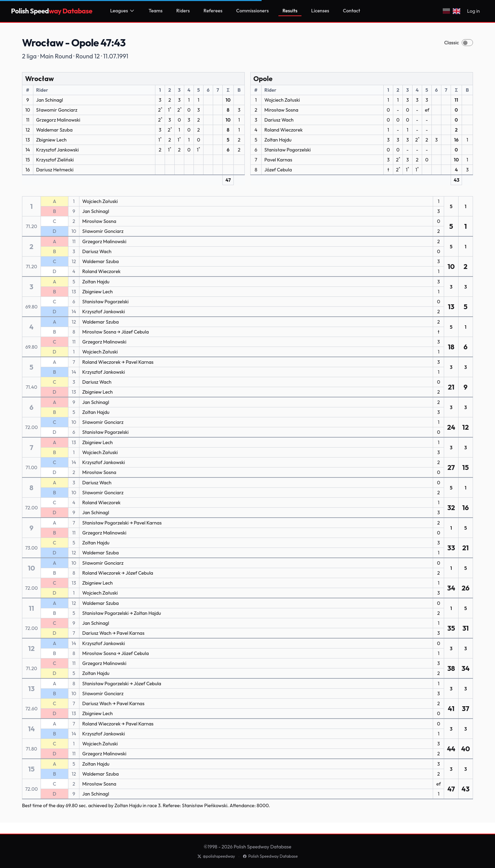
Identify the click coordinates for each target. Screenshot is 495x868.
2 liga (29, 56)
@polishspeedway (216, 856)
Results (290, 11)
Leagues (122, 11)
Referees (213, 11)
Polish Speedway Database (270, 856)
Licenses (320, 11)
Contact (352, 11)
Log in (474, 11)
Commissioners (252, 11)
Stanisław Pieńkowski (205, 805)
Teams (156, 11)
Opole (263, 78)
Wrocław (40, 78)
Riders (183, 11)
